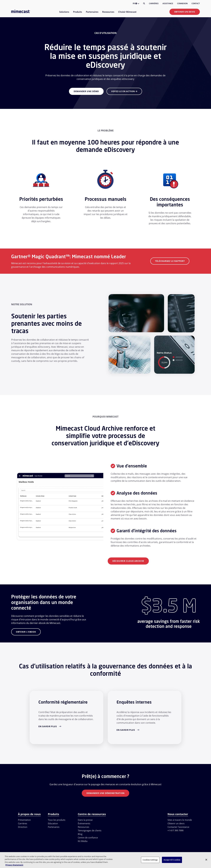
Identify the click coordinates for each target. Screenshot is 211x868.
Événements (84, 823)
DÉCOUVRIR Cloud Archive (128, 561)
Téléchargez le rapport (170, 261)
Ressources (83, 827)
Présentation (24, 820)
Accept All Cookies (172, 860)
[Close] (206, 860)
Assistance (168, 3)
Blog (80, 834)
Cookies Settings (150, 860)
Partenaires (54, 827)
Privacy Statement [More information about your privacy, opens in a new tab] (14, 865)
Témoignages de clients (90, 830)
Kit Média (83, 841)
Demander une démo (86, 91)
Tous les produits (57, 820)
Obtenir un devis (185, 12)
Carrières (154, 3)
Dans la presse (85, 820)
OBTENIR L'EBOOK (26, 632)
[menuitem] (64, 14)
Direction (23, 827)
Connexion (182, 3)
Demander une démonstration (105, 793)
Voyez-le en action (124, 91)
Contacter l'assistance (178, 827)
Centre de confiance (88, 838)
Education (53, 823)
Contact (196, 3)
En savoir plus (48, 726)
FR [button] (136, 3)
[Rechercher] (144, 4)
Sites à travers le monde (180, 820)
